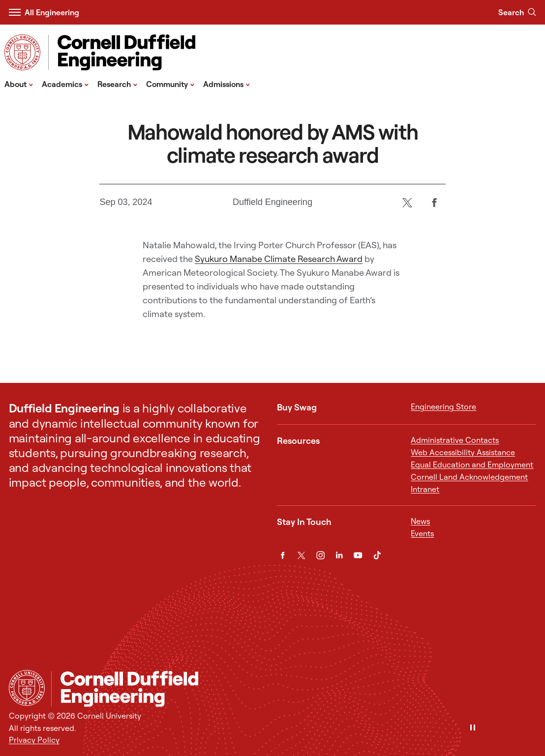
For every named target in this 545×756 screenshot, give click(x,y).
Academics (65, 84)
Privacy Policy (34, 740)
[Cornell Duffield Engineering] (294, 688)
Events (422, 533)
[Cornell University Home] (27, 688)
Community (170, 84)
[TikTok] (377, 555)
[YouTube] (358, 555)
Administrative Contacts (455, 440)
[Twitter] (408, 202)
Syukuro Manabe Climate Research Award (279, 259)
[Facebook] (435, 202)
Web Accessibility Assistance (463, 452)
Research (118, 84)
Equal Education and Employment (472, 465)
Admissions (227, 84)
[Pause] (473, 728)
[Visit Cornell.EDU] (22, 52)
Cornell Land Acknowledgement (469, 477)
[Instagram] (320, 555)
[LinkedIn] (339, 555)
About (19, 84)
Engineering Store (443, 407)
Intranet (425, 489)
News (420, 521)
